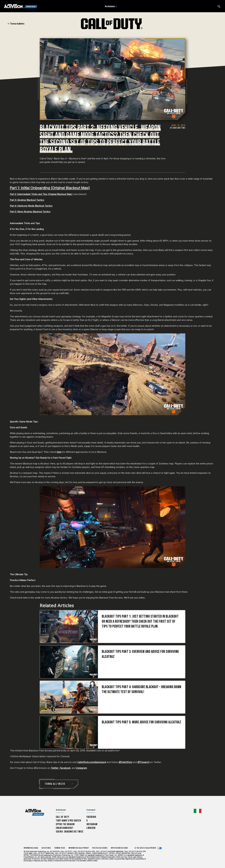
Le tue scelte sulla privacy (145, 848)
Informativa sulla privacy (79, 848)
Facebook (65, 768)
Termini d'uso (60, 848)
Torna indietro (16, 24)
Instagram (81, 768)
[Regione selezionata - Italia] (198, 811)
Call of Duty (63, 817)
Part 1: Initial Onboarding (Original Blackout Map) (50, 188)
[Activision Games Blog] (21, 6)
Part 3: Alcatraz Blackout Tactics (27, 200)
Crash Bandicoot (65, 828)
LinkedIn (91, 828)
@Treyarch (143, 762)
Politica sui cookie (100, 848)
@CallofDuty (125, 762)
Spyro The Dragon (65, 824)
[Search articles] (219, 6)
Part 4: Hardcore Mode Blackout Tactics (31, 206)
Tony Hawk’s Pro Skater (68, 821)
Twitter (54, 768)
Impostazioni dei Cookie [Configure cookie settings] (119, 848)
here (59, 452)
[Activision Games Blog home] (35, 812)
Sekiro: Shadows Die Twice (70, 832)
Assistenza (46, 848)
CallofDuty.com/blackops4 (92, 762)
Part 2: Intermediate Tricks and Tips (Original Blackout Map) (41, 194)
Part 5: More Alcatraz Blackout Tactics (30, 212)
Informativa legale (31, 848)
